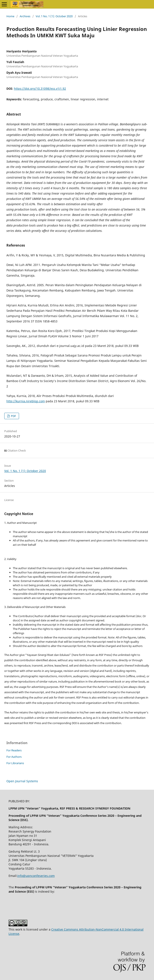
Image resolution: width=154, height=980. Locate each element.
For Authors (14, 757)
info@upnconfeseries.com (36, 876)
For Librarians (15, 763)
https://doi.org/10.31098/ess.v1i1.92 (40, 89)
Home (10, 16)
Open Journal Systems (22, 781)
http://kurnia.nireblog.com (26, 401)
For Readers (14, 750)
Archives (25, 16)
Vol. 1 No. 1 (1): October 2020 (54, 16)
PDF (13, 416)
